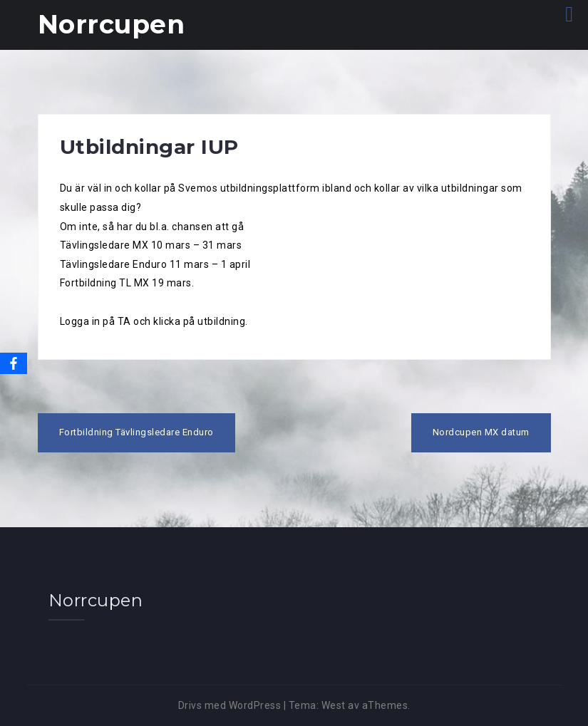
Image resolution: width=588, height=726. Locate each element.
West (334, 705)
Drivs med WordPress (230, 705)
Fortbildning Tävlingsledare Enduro (136, 432)
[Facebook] (14, 363)
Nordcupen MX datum (481, 432)
